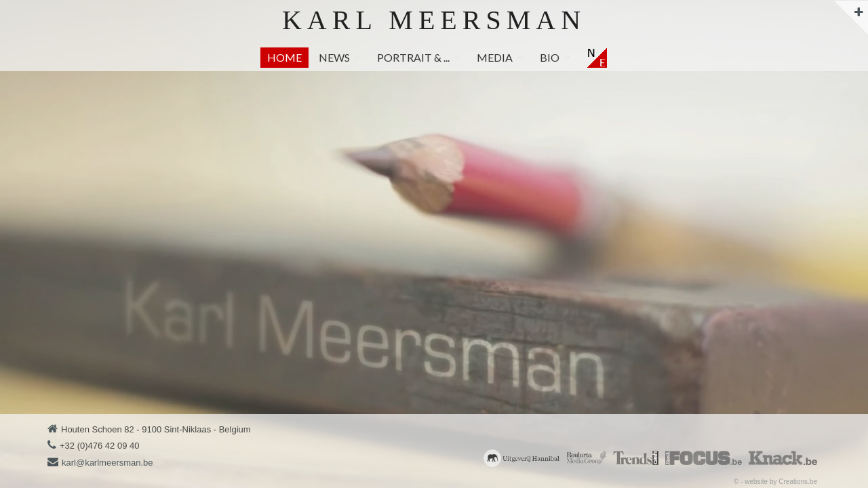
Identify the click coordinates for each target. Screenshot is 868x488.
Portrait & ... (413, 57)
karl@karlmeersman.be (107, 463)
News (334, 57)
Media (495, 57)
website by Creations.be (781, 482)
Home (284, 57)
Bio (550, 57)
